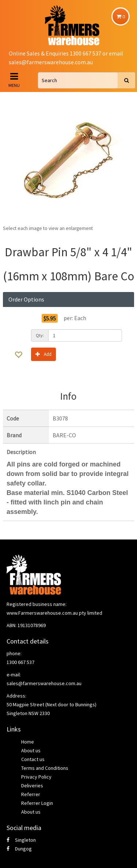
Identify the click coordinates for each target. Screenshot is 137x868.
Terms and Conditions (45, 768)
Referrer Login (37, 803)
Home (28, 742)
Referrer (31, 794)
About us (31, 750)
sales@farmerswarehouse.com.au (51, 62)
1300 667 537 (20, 662)
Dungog (19, 849)
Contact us (33, 759)
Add (43, 354)
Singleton (21, 840)
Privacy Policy (36, 777)
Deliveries (32, 786)
